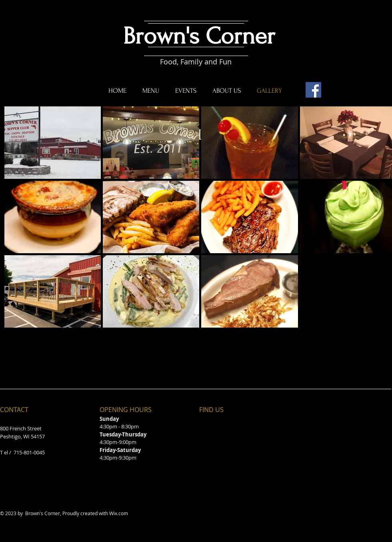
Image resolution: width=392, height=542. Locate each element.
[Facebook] (313, 90)
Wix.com (119, 513)
